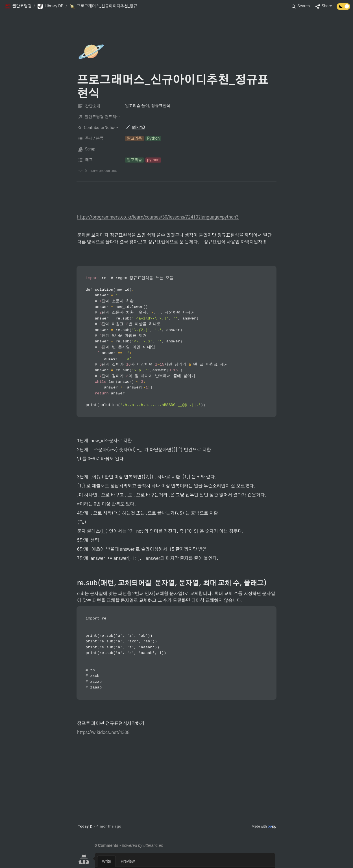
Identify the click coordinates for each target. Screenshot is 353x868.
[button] (18, 7)
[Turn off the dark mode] (343, 8)
